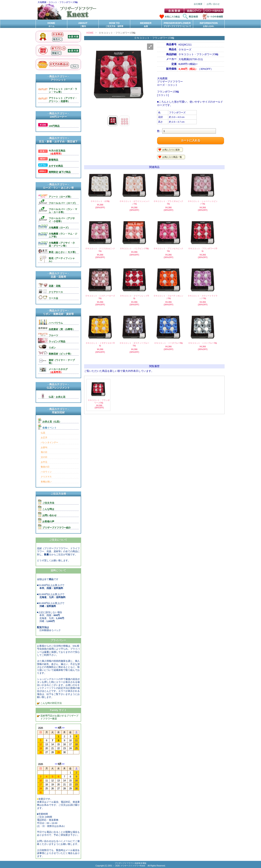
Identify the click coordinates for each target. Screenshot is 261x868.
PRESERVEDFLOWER (177, 25)
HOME (51, 25)
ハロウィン (46, 472)
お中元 (44, 462)
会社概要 (198, 4)
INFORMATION (209, 25)
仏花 (43, 433)
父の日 (44, 457)
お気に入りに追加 (171, 150)
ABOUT (83, 25)
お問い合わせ (213, 4)
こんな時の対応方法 (51, 703)
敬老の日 (45, 467)
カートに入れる (191, 140)
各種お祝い (46, 482)
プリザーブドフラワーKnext (133, 866)
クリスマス (46, 477)
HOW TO (114, 25)
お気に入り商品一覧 (172, 157)
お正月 (44, 437)
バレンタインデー (49, 442)
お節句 (44, 447)
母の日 (44, 452)
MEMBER (146, 25)
